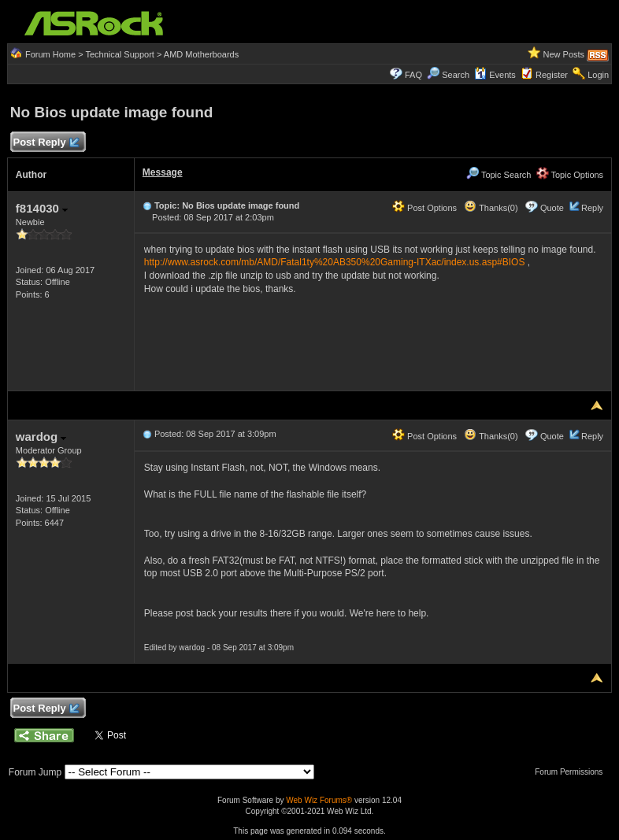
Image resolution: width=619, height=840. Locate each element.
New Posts (563, 54)
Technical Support (119, 54)
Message (163, 172)
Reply (592, 208)
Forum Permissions (573, 772)
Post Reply (46, 143)
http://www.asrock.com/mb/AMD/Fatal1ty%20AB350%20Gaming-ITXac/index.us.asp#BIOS (335, 262)
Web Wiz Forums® (319, 800)
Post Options (424, 208)
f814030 (42, 208)
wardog (41, 437)
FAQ (413, 75)
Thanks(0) (491, 208)
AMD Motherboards (201, 54)
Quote (552, 208)
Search (456, 75)
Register (552, 75)
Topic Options (570, 175)
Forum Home (50, 54)
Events (495, 75)
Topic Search (499, 175)
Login (598, 75)
